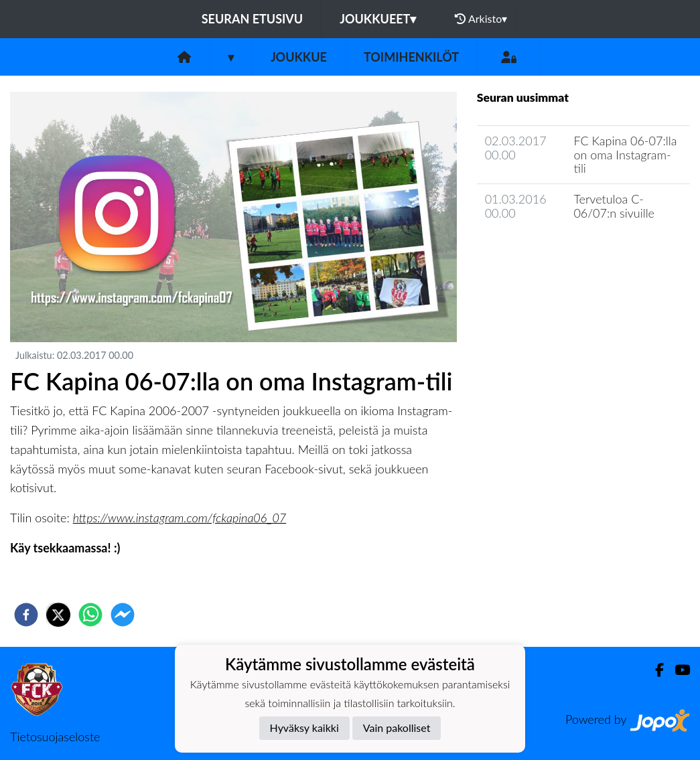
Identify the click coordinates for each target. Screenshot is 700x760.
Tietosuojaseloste (55, 737)
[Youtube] (677, 670)
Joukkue (299, 57)
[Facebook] (654, 670)
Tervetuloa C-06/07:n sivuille (614, 206)
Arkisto (481, 19)
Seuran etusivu (253, 19)
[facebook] (26, 615)
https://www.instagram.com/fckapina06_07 (180, 518)
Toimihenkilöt (411, 57)
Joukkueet (378, 19)
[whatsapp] (90, 615)
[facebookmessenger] (123, 615)
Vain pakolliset (397, 728)
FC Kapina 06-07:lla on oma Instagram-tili (625, 154)
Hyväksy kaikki (304, 728)
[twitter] (58, 615)
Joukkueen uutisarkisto (545, 251)
